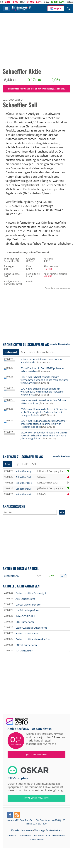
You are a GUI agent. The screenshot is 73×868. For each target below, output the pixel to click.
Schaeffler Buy (24, 471)
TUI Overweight (24, 651)
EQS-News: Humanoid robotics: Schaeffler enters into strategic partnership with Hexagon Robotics (43, 424)
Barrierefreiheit (54, 830)
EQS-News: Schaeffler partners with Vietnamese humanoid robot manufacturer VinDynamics (44, 380)
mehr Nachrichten (61, 344)
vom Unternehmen (41, 352)
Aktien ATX (13, 820)
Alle (23, 352)
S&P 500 (42, 824)
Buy (16, 464)
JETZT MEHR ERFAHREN (36, 798)
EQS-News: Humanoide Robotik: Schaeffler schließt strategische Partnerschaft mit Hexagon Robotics (44, 412)
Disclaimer (38, 836)
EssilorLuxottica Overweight (31, 593)
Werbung (39, 830)
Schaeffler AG (11, 576)
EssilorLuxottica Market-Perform (33, 639)
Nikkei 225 (31, 824)
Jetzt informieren (37, 754)
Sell (34, 464)
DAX (32, 2)
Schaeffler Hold (24, 483)
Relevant (11, 352)
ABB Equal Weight (25, 599)
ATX (10, 2)
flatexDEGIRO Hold (26, 616)
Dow (55, 2)
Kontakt (15, 830)
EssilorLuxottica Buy (27, 633)
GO (62, 512)
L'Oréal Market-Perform (28, 605)
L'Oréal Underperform (27, 610)
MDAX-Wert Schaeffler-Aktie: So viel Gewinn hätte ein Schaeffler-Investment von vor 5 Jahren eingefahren (44, 435)
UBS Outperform (25, 622)
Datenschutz (24, 836)
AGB (48, 836)
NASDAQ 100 (58, 820)
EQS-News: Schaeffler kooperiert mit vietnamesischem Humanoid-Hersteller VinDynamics (42, 392)
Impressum (27, 830)
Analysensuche (14, 506)
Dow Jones (45, 820)
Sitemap (12, 836)
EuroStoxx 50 (32, 820)
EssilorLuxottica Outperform (31, 628)
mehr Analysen (63, 456)
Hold (25, 464)
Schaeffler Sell (23, 477)
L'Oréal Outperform (26, 645)
